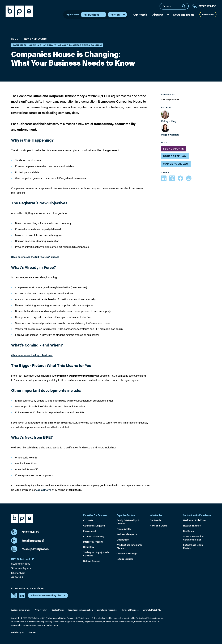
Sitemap (32, 632)
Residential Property (127, 534)
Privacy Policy (41, 610)
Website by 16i (18, 632)
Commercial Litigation (94, 526)
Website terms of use (21, 610)
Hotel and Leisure (192, 526)
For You (118, 14)
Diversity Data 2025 (152, 610)
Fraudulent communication (80, 610)
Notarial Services (92, 561)
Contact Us (208, 14)
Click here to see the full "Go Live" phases (35, 257)
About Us (161, 14)
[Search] (185, 6)
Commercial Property (94, 536)
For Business (94, 14)
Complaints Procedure (107, 610)
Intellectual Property (93, 542)
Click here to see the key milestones (32, 355)
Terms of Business (130, 610)
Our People (140, 14)
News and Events (184, 14)
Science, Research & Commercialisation (193, 538)
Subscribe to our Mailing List (48, 595)
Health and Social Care (194, 520)
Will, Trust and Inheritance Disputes (129, 546)
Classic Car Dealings (127, 553)
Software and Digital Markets (193, 546)
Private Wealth (124, 529)
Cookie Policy (58, 610)
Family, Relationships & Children (128, 522)
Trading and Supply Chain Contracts (96, 554)
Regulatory (89, 547)
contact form (44, 490)
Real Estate (189, 531)
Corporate (88, 520)
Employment (89, 531)
